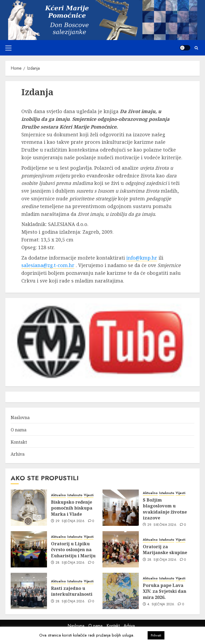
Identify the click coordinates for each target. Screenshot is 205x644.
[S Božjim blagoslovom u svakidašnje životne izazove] (121, 508)
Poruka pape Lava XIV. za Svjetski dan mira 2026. (165, 591)
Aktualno (58, 495)
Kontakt (19, 442)
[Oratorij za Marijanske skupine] (121, 549)
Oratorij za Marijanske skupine (165, 550)
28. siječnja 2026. (70, 563)
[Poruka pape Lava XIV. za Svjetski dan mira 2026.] (121, 591)
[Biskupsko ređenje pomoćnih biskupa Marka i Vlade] (29, 508)
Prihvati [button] (156, 635)
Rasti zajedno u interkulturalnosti (72, 591)
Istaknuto (75, 495)
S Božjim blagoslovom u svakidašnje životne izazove (165, 509)
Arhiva (18, 454)
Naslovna (20, 418)
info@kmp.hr (142, 258)
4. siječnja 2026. (161, 605)
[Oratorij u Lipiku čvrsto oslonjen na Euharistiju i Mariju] (29, 549)
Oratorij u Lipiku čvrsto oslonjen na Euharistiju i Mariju (73, 550)
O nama (19, 430)
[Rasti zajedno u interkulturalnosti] (29, 591)
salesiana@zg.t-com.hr (48, 265)
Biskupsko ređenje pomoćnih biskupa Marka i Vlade (72, 508)
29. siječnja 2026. (70, 521)
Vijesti (89, 495)
